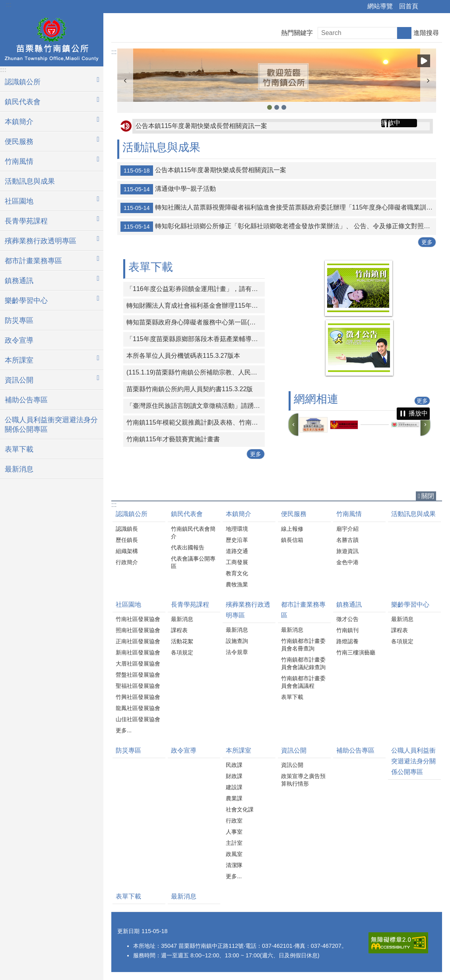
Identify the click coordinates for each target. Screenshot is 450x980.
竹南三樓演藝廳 (356, 652)
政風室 (234, 854)
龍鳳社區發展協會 (138, 708)
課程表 (179, 630)
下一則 (428, 81)
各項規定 (182, 652)
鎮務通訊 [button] (19, 281)
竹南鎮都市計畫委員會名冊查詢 (303, 645)
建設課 (234, 787)
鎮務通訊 (349, 604)
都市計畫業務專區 (303, 610)
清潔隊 (234, 865)
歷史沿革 (237, 540)
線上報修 (292, 529)
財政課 (234, 776)
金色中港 (347, 562)
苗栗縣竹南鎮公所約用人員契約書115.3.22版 (190, 389)
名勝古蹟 (347, 540)
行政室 (234, 821)
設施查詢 (237, 641)
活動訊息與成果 (30, 181)
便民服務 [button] (19, 142)
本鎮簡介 (239, 514)
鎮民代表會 (187, 514)
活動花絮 (182, 641)
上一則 (125, 81)
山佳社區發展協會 (138, 719)
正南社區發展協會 (138, 641)
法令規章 (237, 652)
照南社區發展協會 (138, 630)
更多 (427, 242)
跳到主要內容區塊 (4, 4)
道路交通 (237, 551)
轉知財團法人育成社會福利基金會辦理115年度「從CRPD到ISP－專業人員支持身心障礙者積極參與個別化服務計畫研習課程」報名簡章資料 (196, 306)
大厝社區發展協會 (138, 664)
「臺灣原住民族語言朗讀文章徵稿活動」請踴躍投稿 (196, 406)
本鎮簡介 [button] (19, 122)
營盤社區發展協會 (138, 675)
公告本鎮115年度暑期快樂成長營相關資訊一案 (201, 126)
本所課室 (239, 750)
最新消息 (19, 469)
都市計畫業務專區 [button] (33, 261)
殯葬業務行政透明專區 (248, 610)
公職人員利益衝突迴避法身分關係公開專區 (51, 425)
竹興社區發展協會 (138, 697)
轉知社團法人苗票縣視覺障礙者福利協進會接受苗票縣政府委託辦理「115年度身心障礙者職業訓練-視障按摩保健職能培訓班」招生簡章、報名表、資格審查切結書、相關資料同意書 (278, 208)
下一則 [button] (425, 425)
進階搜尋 (426, 33)
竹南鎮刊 (347, 630)
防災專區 (19, 320)
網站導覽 (380, 6)
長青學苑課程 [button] (26, 221)
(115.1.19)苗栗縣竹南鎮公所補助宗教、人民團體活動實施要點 (196, 372)
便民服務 (294, 514)
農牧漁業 (237, 584)
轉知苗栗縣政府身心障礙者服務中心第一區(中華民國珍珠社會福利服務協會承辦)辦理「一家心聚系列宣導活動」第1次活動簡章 (196, 322)
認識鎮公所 (132, 514)
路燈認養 (347, 641)
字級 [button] (439, 7)
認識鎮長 (127, 529)
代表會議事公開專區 (193, 562)
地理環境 (237, 529)
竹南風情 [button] (19, 161)
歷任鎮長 (127, 540)
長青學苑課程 (190, 604)
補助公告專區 (26, 400)
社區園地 (128, 604)
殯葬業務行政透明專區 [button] (41, 241)
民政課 (234, 765)
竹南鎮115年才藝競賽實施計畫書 (173, 439)
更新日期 (128, 931)
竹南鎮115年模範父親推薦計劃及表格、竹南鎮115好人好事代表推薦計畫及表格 (196, 422)
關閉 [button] (428, 496)
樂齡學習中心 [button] (26, 301)
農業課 (234, 798)
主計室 (234, 843)
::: (9, 5)
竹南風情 (349, 514)
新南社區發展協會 (138, 652)
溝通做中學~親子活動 (168, 189)
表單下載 (19, 449)
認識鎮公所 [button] (23, 82)
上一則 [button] (293, 425)
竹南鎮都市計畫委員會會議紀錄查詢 (303, 663)
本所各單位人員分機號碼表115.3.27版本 (183, 356)
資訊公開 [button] (19, 380)
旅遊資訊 (347, 551)
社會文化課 (240, 809)
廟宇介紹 (347, 529)
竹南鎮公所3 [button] (270, 107)
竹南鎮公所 (52, 39)
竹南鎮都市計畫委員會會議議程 (303, 682)
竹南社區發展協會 (138, 619)
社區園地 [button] (19, 201)
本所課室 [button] (19, 360)
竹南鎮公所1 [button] (284, 107)
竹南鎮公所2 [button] (277, 107)
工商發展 (237, 562)
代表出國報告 (188, 547)
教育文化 (237, 573)
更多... (124, 730)
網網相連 (316, 399)
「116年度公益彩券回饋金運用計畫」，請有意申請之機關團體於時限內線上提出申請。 (196, 289)
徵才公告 (347, 619)
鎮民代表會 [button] (23, 102)
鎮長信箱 (292, 540)
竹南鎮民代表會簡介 (193, 533)
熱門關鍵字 (297, 33)
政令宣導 (19, 340)
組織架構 (127, 551)
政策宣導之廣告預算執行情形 (303, 780)
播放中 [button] (424, 61)
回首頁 (409, 6)
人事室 (234, 832)
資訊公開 (294, 750)
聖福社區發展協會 (138, 686)
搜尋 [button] (404, 33)
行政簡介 (127, 562)
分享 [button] (428, 7)
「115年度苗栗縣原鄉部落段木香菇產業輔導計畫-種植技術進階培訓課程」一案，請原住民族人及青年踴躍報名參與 (196, 339)
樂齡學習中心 (410, 604)
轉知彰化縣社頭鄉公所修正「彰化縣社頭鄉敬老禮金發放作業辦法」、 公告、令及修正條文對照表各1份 (278, 227)
